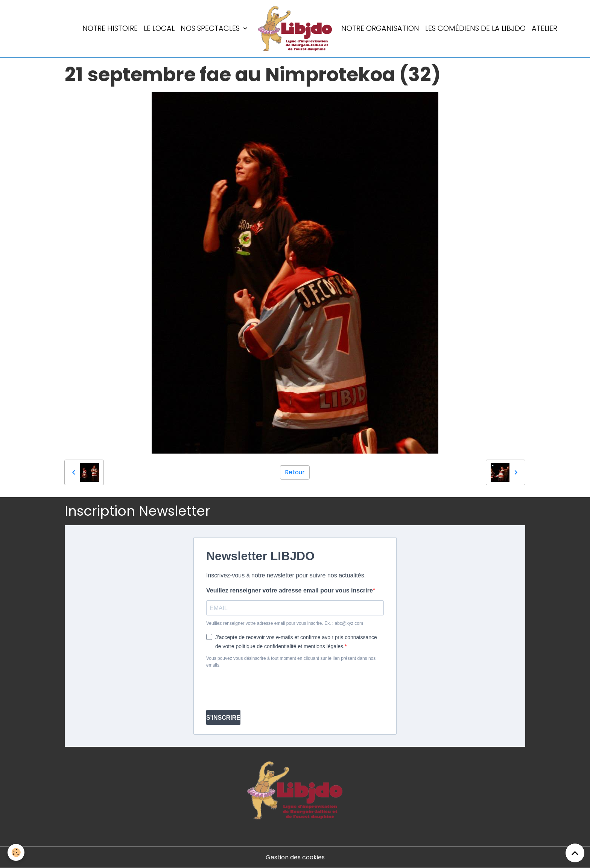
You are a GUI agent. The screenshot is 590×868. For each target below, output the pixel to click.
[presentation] (263, 689)
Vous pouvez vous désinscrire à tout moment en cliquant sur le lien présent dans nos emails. (291, 662)
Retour (295, 472)
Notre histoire (110, 28)
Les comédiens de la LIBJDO (475, 28)
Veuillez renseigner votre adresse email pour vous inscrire (290, 590)
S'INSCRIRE (223, 718)
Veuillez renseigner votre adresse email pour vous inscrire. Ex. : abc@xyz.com (285, 623)
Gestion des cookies (295, 857)
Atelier (544, 28)
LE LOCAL (159, 28)
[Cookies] (16, 852)
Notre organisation (380, 28)
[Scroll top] (575, 853)
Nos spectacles (211, 28)
